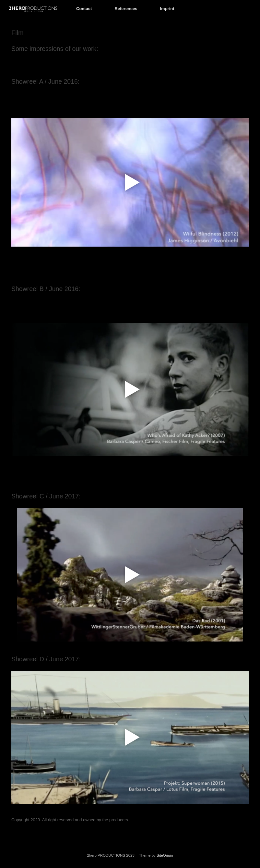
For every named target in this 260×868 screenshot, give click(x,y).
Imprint (167, 9)
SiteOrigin (165, 855)
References (126, 9)
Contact (84, 9)
